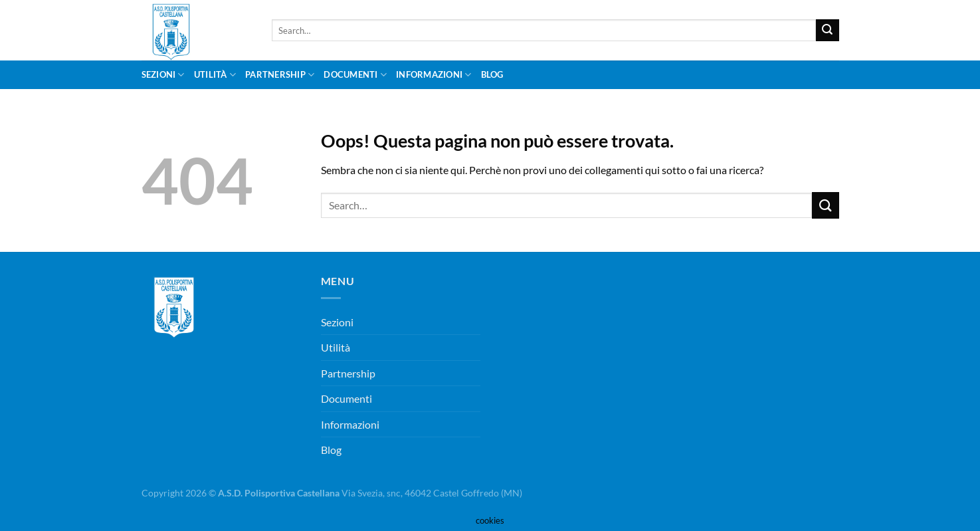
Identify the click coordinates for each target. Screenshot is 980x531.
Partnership (280, 75)
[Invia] (827, 31)
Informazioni (434, 75)
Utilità (215, 75)
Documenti (355, 75)
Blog (492, 74)
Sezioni (163, 75)
